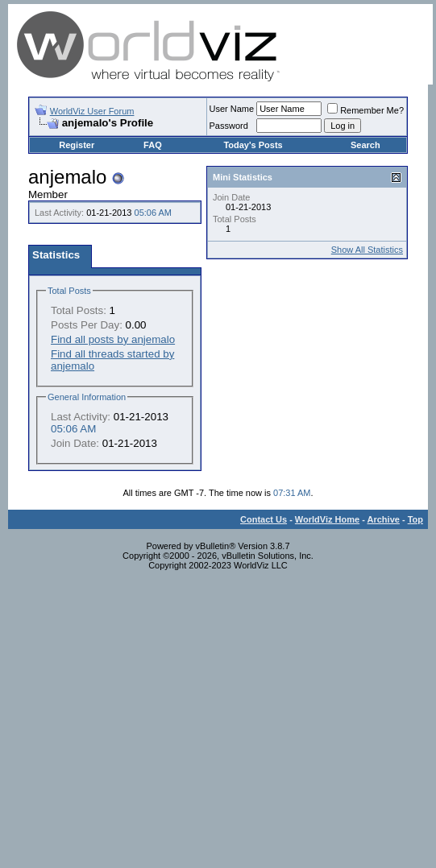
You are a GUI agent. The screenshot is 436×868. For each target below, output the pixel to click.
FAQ (153, 145)
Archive (384, 519)
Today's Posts (253, 145)
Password (229, 126)
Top (415, 519)
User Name (232, 109)
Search (365, 145)
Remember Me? (365, 110)
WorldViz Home (327, 519)
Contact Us (264, 519)
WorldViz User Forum (92, 111)
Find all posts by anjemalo (113, 339)
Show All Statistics (367, 250)
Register (77, 145)
